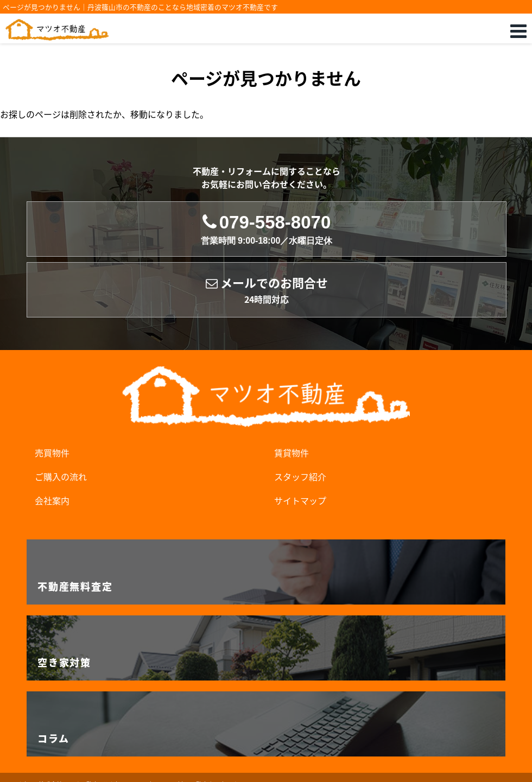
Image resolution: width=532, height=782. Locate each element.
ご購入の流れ (61, 476)
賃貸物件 (292, 453)
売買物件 (52, 453)
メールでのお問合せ (267, 290)
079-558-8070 (267, 229)
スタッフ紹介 (300, 476)
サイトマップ (300, 500)
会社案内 (52, 500)
